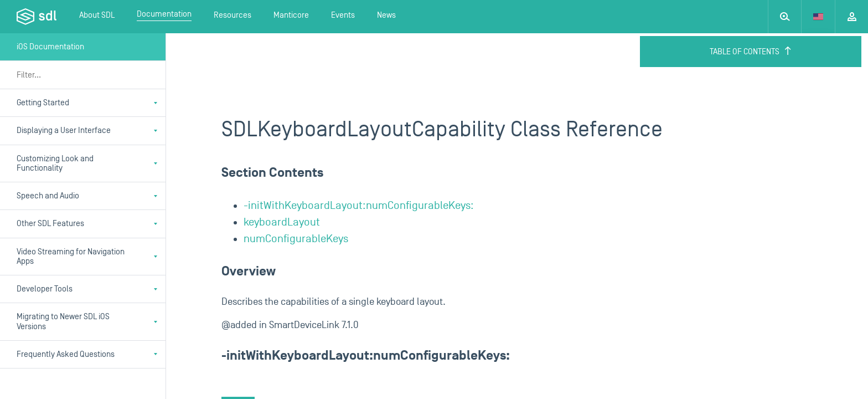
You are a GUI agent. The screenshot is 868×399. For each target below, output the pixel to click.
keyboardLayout (282, 222)
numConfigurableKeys (296, 239)
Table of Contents (751, 52)
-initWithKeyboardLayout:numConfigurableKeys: (359, 206)
